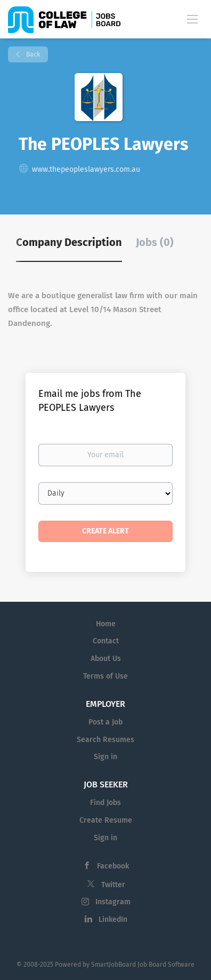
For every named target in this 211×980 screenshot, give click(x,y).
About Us (106, 659)
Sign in (106, 757)
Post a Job (106, 722)
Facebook (113, 866)
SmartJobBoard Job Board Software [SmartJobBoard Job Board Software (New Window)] (143, 965)
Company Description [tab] (69, 242)
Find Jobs (106, 803)
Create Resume (106, 820)
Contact (106, 641)
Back (32, 54)
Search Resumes (106, 740)
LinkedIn (113, 919)
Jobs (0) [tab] (155, 242)
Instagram (113, 902)
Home (106, 624)
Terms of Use (106, 676)
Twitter (113, 885)
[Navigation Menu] (192, 19)
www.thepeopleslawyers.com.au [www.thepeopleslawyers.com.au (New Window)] (86, 169)
